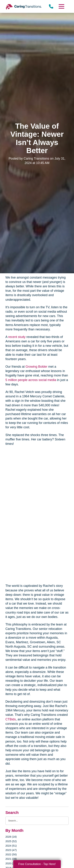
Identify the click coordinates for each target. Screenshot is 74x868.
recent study (17, 337)
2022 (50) (11, 854)
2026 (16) (11, 837)
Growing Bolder (36, 367)
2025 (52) (11, 841)
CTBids (11, 719)
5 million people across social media (31, 380)
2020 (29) (11, 863)
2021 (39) (11, 859)
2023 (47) (11, 850)
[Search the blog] (37, 821)
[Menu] (61, 6)
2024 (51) (11, 846)
